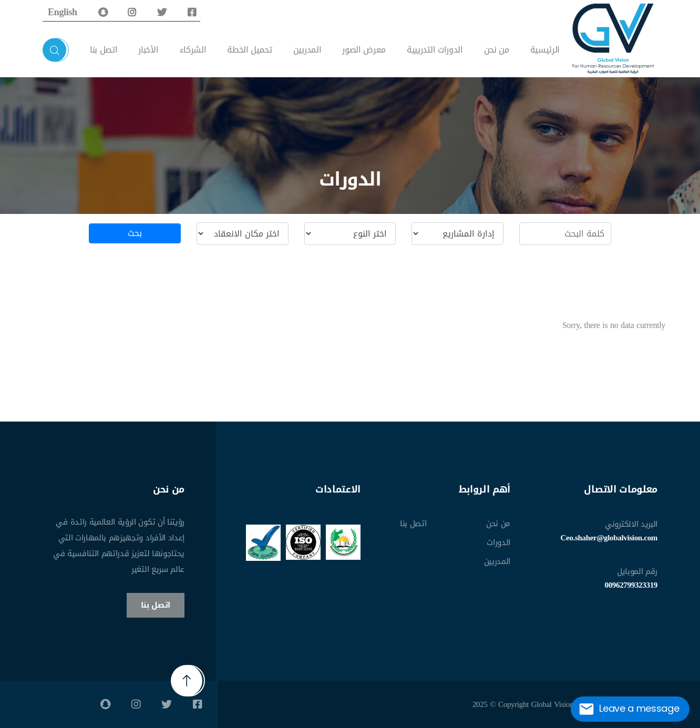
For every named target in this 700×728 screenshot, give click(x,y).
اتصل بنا (104, 50)
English (63, 12)
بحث (135, 233)
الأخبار (148, 50)
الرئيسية (545, 50)
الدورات (498, 542)
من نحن (497, 50)
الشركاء (193, 50)
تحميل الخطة (249, 50)
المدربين (307, 50)
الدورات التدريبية (435, 50)
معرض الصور (364, 50)
